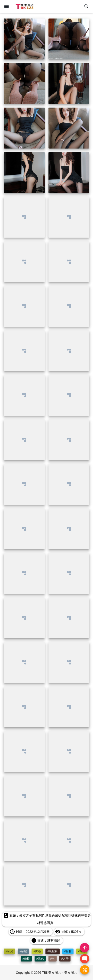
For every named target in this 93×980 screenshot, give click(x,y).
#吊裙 (23, 951)
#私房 (9, 951)
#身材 (68, 951)
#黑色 (40, 959)
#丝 (53, 959)
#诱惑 (37, 951)
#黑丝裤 (53, 951)
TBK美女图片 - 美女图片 (60, 973)
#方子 (65, 959)
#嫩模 (26, 959)
